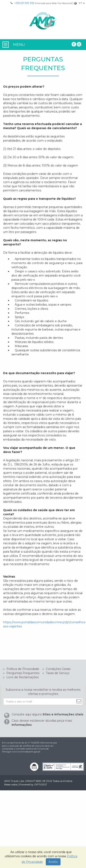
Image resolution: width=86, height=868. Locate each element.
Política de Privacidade (22, 669)
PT (81, 3)
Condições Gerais (58, 669)
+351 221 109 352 (24, 3)
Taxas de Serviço (57, 673)
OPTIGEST (41, 784)
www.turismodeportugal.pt (26, 752)
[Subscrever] (79, 701)
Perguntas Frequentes (22, 673)
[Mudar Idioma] (82, 3)
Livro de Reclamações (22, 677)
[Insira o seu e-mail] (43, 702)
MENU (19, 45)
